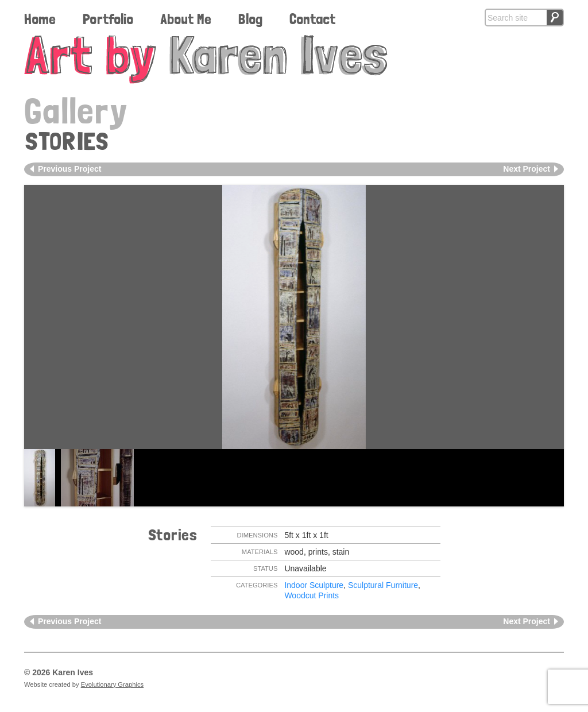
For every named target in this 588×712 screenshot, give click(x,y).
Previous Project (70, 169)
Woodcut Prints (312, 595)
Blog (250, 19)
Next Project (527, 169)
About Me (186, 19)
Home (40, 19)
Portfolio (108, 19)
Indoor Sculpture (314, 585)
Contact (312, 19)
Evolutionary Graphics (112, 684)
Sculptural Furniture (383, 585)
